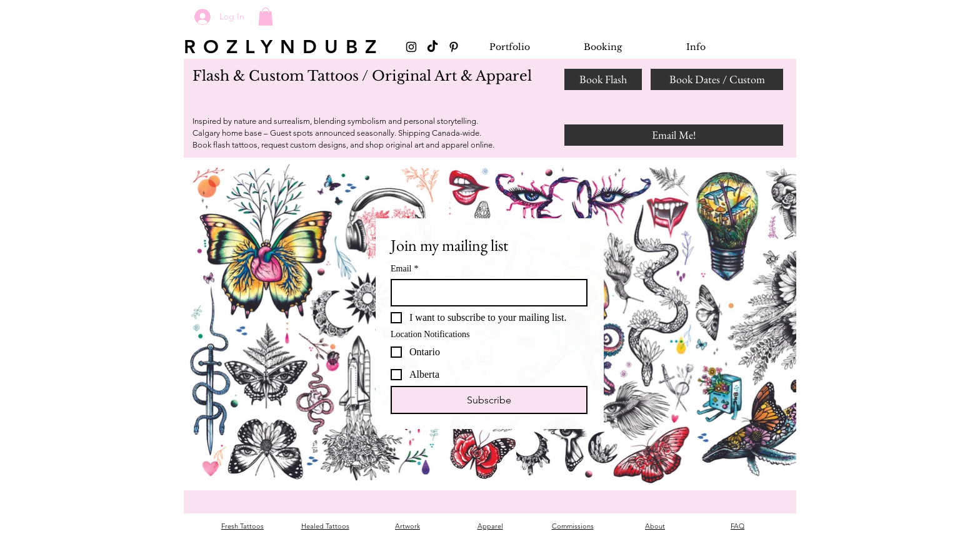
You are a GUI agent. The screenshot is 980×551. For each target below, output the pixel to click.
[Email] (485, 293)
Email (404, 269)
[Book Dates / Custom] (717, 79)
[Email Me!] (674, 135)
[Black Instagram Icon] (411, 47)
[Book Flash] (603, 79)
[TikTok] (432, 47)
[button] (266, 17)
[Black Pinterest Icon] (454, 47)
